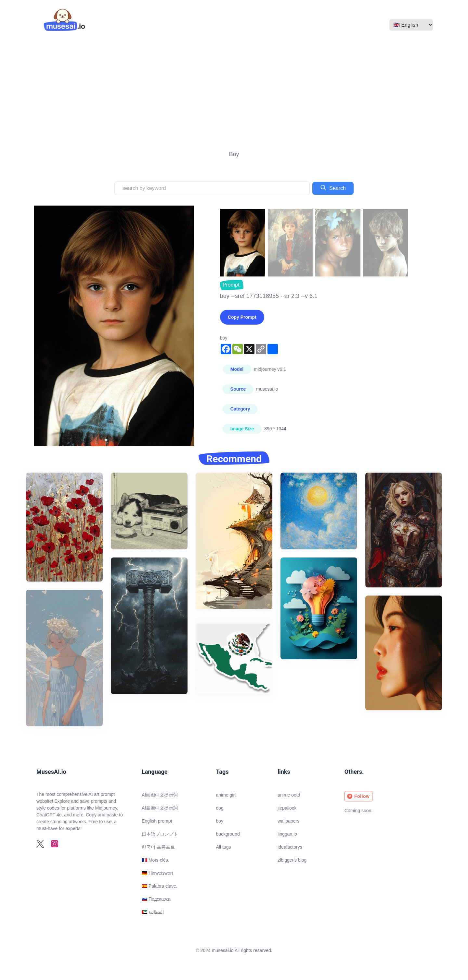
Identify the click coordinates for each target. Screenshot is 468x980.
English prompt (157, 821)
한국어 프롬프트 (158, 847)
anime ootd (289, 795)
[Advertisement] (234, 95)
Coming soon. (358, 811)
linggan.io (287, 834)
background (228, 834)
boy (220, 821)
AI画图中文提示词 (160, 795)
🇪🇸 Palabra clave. (160, 886)
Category (240, 409)
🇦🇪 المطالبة (153, 912)
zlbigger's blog (292, 860)
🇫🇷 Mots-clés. (156, 860)
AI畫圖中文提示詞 (160, 808)
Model (237, 369)
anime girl (226, 795)
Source (238, 389)
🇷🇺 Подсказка (156, 899)
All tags (224, 847)
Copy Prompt (242, 317)
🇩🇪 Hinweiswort (157, 873)
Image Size (242, 429)
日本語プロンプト (160, 834)
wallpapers (288, 821)
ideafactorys (290, 847)
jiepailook (287, 808)
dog (220, 808)
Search (333, 188)
